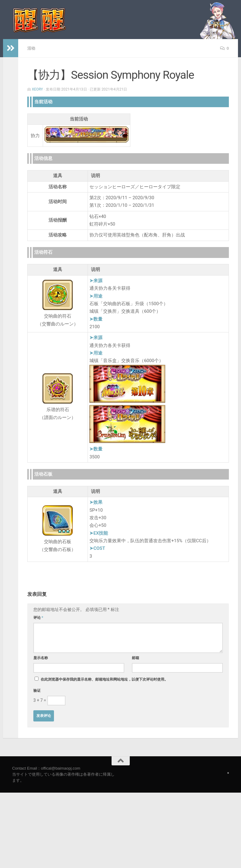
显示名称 (41, 658)
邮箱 (136, 658)
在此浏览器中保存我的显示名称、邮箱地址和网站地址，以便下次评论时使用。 (104, 679)
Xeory (38, 89)
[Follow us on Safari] (228, 773)
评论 (38, 617)
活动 (32, 48)
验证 (37, 690)
